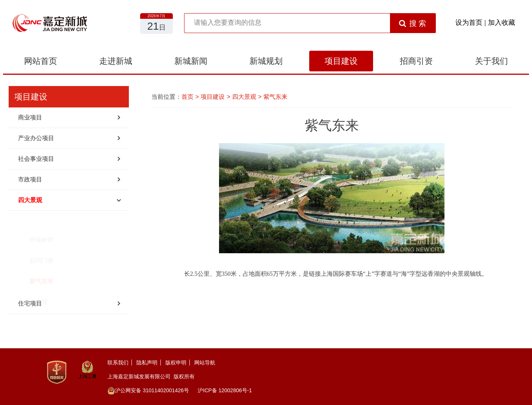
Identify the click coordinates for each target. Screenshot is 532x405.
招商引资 (416, 61)
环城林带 (41, 221)
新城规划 (266, 61)
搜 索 (413, 23)
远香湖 (38, 283)
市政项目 (30, 179)
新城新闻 (191, 61)
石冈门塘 (41, 241)
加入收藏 (502, 23)
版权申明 (176, 363)
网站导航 (205, 363)
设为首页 (469, 23)
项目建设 (341, 61)
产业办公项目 (36, 138)
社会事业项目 (36, 159)
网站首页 (41, 61)
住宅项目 (30, 303)
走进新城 (116, 61)
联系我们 (118, 363)
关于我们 (491, 61)
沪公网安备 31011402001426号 (148, 390)
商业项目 (30, 117)
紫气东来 (41, 262)
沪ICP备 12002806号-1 (225, 390)
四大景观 (30, 200)
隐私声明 (147, 363)
